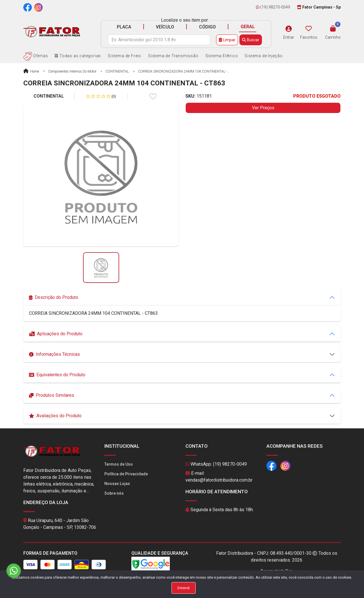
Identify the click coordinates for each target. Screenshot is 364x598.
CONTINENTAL (117, 71)
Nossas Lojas (117, 484)
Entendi (184, 588)
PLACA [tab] (124, 27)
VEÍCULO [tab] (165, 27)
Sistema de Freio (125, 56)
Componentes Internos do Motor (72, 71)
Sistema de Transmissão (173, 56)
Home (31, 71)
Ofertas (36, 56)
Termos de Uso (119, 464)
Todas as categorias (78, 56)
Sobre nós (114, 493)
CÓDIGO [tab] (207, 27)
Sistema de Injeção (263, 56)
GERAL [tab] (248, 27)
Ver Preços (263, 108)
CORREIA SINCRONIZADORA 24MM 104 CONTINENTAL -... (184, 71)
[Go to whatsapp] (14, 571)
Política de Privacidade (126, 474)
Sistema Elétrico (222, 56)
